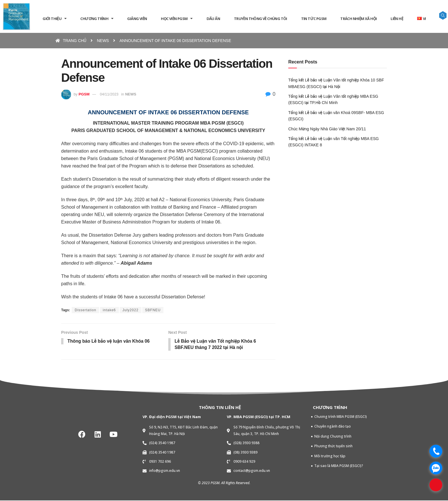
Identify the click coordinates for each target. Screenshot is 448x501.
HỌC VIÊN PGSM (177, 18)
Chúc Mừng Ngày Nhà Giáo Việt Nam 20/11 (327, 129)
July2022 (131, 310)
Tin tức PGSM (314, 19)
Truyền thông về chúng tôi (261, 19)
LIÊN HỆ (397, 19)
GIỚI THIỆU (54, 18)
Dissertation (85, 310)
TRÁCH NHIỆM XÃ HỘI (358, 19)
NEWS (131, 94)
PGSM (84, 94)
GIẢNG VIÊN (137, 19)
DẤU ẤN (213, 19)
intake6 (109, 310)
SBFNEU (153, 310)
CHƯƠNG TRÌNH (97, 18)
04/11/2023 (109, 94)
